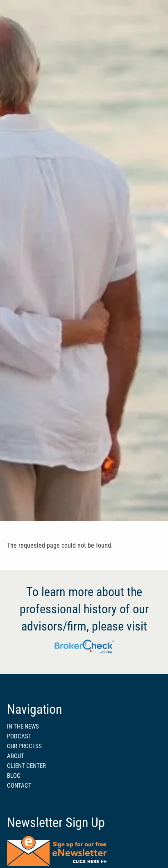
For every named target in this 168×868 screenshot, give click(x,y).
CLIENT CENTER (26, 766)
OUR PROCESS (24, 746)
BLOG (14, 776)
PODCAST (19, 736)
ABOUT (16, 756)
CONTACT (19, 786)
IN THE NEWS (23, 726)
